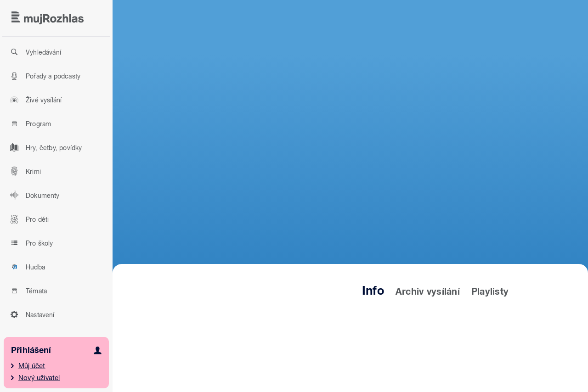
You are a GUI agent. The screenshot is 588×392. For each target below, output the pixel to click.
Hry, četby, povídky (45, 147)
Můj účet (32, 366)
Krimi (24, 171)
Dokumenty (34, 195)
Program (29, 123)
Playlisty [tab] (490, 291)
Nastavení (31, 314)
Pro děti (28, 219)
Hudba (26, 267)
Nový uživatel (39, 378)
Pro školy (30, 243)
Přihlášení (31, 350)
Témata (27, 291)
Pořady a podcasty (44, 76)
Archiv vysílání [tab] (428, 291)
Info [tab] (373, 290)
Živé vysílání (34, 100)
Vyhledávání (34, 52)
